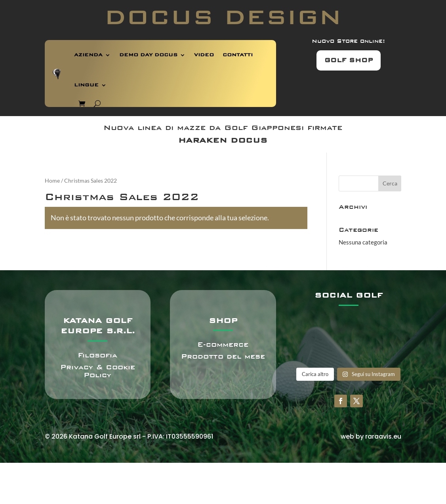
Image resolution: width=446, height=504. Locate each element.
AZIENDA (88, 55)
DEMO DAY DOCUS (148, 55)
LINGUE (86, 85)
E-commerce (223, 345)
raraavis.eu (383, 436)
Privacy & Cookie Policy (98, 371)
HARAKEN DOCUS (223, 140)
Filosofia (97, 355)
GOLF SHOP (349, 60)
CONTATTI (238, 55)
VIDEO (204, 55)
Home (52, 180)
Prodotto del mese (223, 356)
